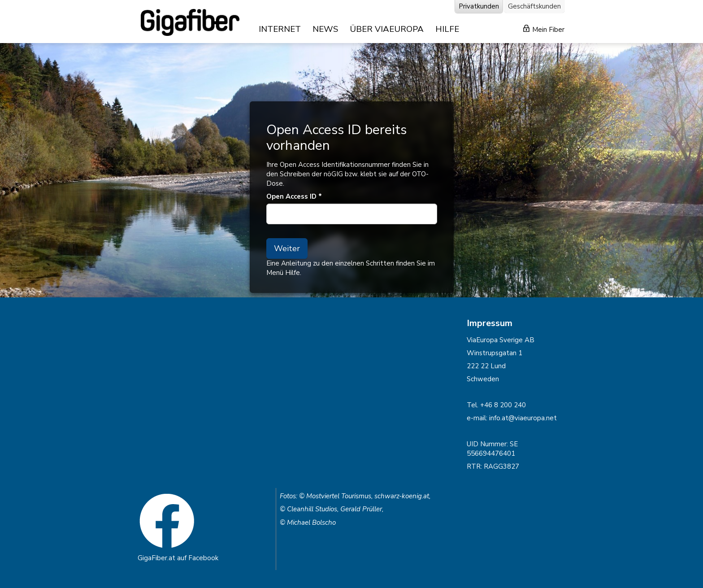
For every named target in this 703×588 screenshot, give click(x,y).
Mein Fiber (544, 29)
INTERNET (280, 29)
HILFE (447, 29)
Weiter (287, 248)
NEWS (325, 29)
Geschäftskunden (534, 6)
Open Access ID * (294, 196)
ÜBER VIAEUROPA (387, 29)
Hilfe (293, 273)
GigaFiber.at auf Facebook (178, 558)
